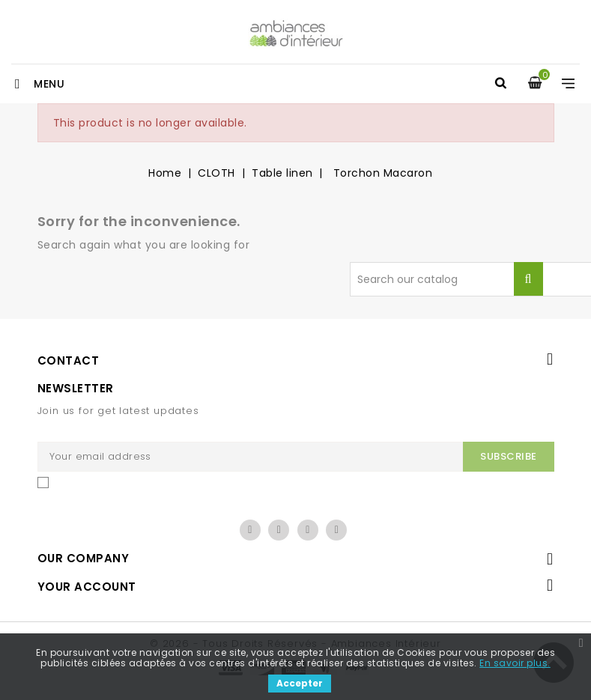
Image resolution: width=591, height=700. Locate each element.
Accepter (300, 683)
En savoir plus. (515, 663)
